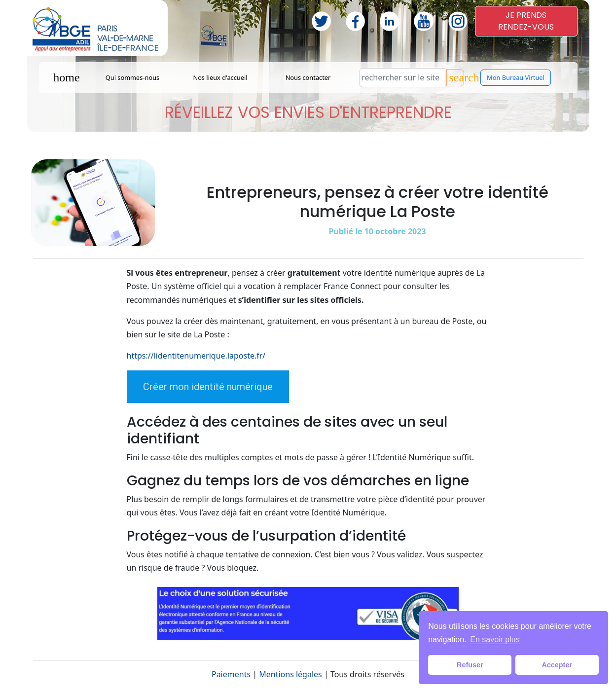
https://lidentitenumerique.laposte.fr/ (196, 356)
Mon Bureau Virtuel (516, 77)
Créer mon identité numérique (208, 387)
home (66, 77)
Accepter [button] (557, 665)
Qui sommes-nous (133, 77)
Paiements (231, 674)
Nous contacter (308, 77)
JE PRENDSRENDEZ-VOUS (526, 21)
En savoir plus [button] (495, 639)
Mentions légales (290, 674)
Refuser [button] (470, 665)
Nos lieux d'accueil (220, 77)
